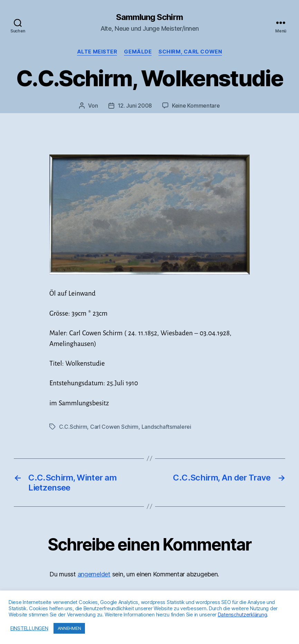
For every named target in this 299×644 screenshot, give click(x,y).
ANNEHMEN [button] (69, 628)
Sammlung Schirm (149, 17)
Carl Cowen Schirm (114, 427)
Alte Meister (97, 52)
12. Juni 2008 (135, 106)
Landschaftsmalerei (166, 427)
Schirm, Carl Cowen (190, 52)
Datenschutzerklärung (243, 615)
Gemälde (138, 52)
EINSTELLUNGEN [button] (29, 628)
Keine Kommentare (196, 106)
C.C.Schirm (73, 427)
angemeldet (94, 574)
